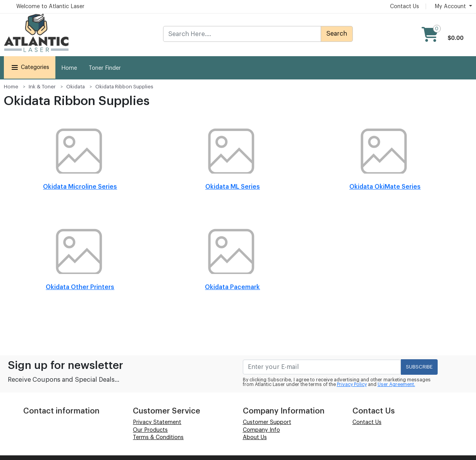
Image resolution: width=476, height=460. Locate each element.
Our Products (150, 430)
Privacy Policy (352, 384)
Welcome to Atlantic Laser (50, 7)
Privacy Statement (157, 422)
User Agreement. (396, 384)
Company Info (261, 430)
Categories (30, 67)
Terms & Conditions (158, 438)
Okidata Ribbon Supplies (124, 87)
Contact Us (405, 7)
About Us (255, 438)
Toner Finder (105, 68)
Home (69, 68)
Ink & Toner (42, 87)
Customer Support (267, 422)
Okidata (76, 87)
